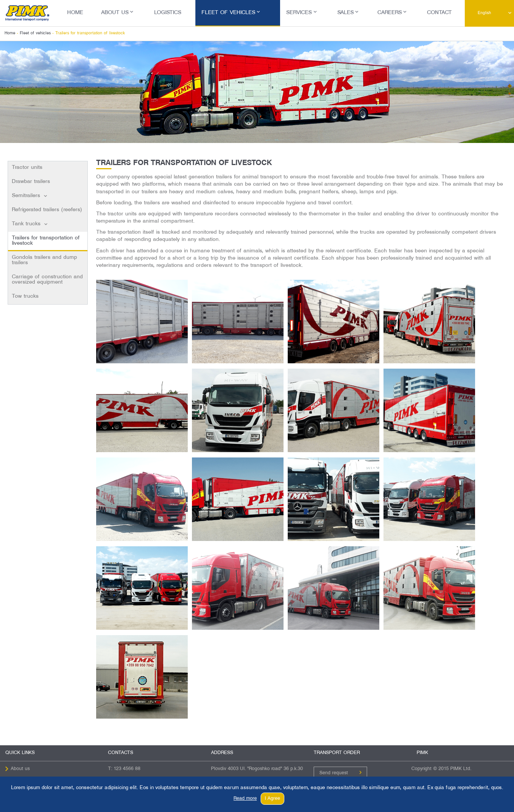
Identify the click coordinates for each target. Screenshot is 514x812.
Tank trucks (26, 224)
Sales (346, 13)
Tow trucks (25, 296)
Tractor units (27, 168)
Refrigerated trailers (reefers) (47, 210)
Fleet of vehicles (228, 13)
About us (115, 13)
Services (299, 13)
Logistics (168, 13)
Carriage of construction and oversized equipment (47, 280)
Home (75, 13)
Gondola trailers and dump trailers (44, 260)
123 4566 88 (127, 769)
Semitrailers (26, 196)
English (484, 13)
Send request (334, 773)
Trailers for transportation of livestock (46, 241)
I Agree (272, 799)
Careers (390, 13)
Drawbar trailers (31, 182)
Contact (439, 13)
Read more (245, 799)
